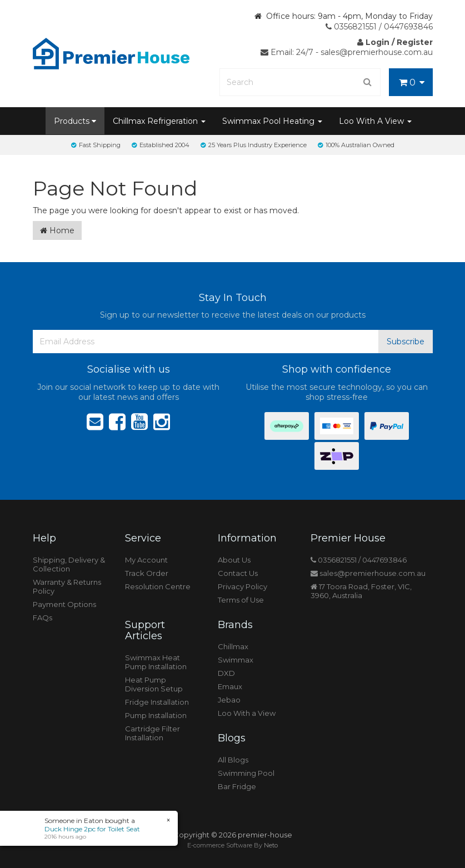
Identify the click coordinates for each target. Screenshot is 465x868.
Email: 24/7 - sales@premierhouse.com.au (347, 52)
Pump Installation (156, 715)
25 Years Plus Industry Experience (254, 145)
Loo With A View (375, 121)
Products (75, 121)
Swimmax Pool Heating (272, 121)
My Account (146, 560)
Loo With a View (247, 713)
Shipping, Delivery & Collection (69, 564)
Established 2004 (161, 145)
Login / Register (395, 42)
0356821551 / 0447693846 (379, 27)
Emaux (230, 686)
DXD (226, 673)
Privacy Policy (242, 586)
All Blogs (233, 760)
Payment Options (64, 604)
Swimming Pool (246, 773)
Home (57, 230)
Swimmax (236, 660)
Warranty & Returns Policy (67, 586)
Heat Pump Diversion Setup (154, 684)
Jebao (229, 700)
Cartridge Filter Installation (152, 733)
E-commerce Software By (232, 845)
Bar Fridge (237, 786)
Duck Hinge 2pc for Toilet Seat (92, 829)
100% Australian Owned (356, 145)
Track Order (147, 573)
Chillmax (233, 646)
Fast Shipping (96, 145)
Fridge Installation (157, 702)
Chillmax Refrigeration (159, 121)
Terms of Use (241, 600)
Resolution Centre (158, 586)
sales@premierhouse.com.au (368, 573)
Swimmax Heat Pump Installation (156, 662)
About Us (234, 560)
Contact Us (238, 573)
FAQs (42, 618)
